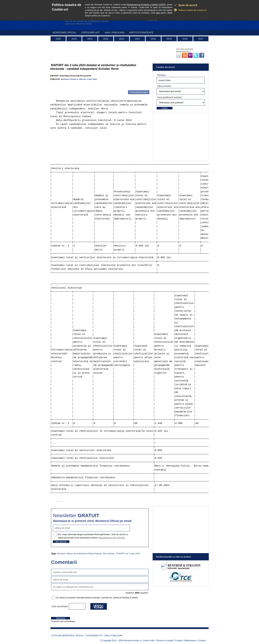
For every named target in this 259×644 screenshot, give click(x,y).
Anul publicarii (115, 32)
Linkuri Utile (149, 640)
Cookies (179, 640)
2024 (90, 39)
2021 (137, 39)
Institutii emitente (141, 32)
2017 (201, 39)
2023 (106, 39)
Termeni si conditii (165, 640)
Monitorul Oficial (65, 554)
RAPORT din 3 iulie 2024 (128, 554)
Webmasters (191, 640)
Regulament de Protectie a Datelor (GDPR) (146, 5)
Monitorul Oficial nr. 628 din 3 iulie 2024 (79, 79)
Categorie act (91, 32)
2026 (58, 39)
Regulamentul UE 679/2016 (112, 538)
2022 (121, 39)
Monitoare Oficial (65, 32)
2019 (169, 39)
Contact (202, 640)
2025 (74, 39)
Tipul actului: (164, 86)
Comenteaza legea (139, 92)
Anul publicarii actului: (170, 97)
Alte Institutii (109, 554)
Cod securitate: (60, 606)
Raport (98, 554)
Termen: (162, 75)
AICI (158, 13)
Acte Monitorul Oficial (84, 554)
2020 (153, 39)
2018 (185, 39)
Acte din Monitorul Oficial (68, 636)
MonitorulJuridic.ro (133, 640)
